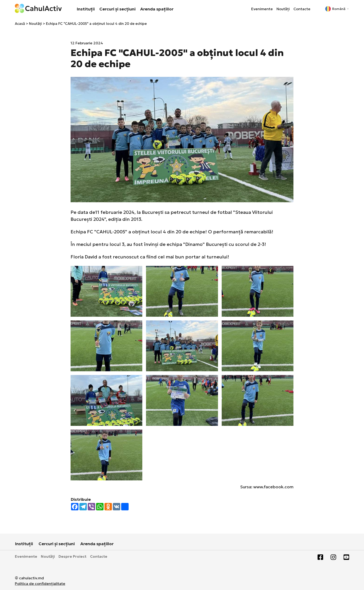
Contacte (302, 9)
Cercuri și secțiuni (117, 9)
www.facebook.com (273, 487)
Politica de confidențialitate (40, 583)
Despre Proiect (72, 556)
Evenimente (262, 9)
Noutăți (283, 9)
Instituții (86, 9)
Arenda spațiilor (157, 9)
